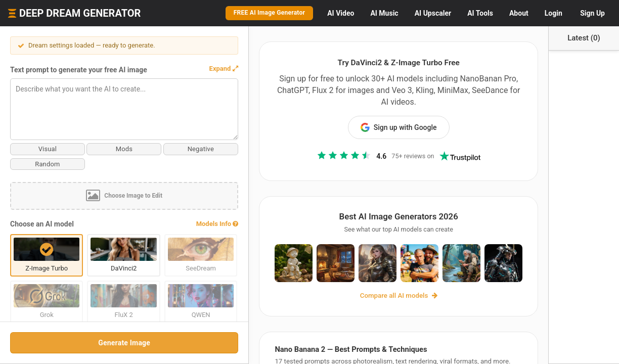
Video (341, 13)
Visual (40, 149)
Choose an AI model (42, 224)
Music (384, 13)
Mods (101, 149)
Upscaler (433, 13)
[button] (177, 69)
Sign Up (592, 13)
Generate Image (101, 343)
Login (554, 13)
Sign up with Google (375, 116)
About (519, 13)
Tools (480, 13)
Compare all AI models (375, 291)
